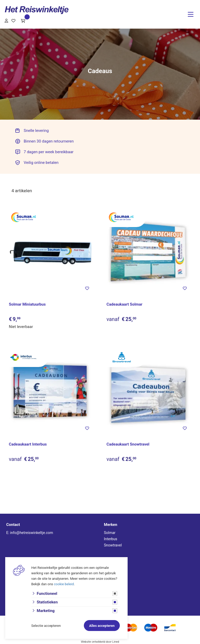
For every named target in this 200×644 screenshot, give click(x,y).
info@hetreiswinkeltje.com (32, 533)
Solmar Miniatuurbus (27, 304)
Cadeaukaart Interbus (28, 444)
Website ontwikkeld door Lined (100, 642)
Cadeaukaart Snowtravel (128, 444)
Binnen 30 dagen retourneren (49, 141)
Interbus (111, 539)
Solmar (110, 533)
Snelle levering (36, 131)
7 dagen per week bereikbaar (49, 152)
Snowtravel (113, 545)
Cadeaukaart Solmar (124, 304)
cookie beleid (64, 584)
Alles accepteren (102, 626)
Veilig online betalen (41, 163)
